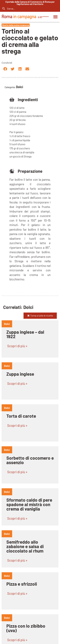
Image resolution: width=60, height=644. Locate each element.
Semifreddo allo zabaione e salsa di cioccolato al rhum (25, 546)
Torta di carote (21, 416)
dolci (7, 324)
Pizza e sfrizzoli (22, 584)
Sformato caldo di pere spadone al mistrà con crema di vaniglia (29, 504)
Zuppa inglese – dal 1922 (25, 334)
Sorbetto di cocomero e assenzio (30, 460)
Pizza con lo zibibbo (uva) (26, 628)
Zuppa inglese (20, 374)
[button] (56, 17)
